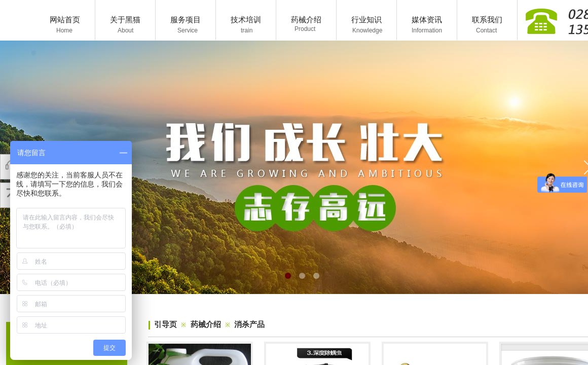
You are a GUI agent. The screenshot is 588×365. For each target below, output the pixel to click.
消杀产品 (249, 324)
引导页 (166, 324)
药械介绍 (206, 324)
